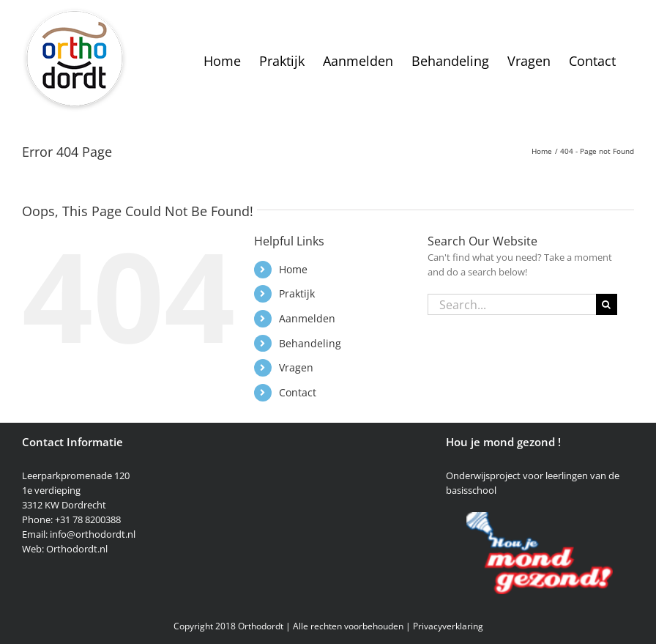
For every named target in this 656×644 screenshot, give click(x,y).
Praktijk (297, 293)
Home (293, 269)
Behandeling (310, 343)
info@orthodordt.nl (93, 534)
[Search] (607, 304)
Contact (298, 392)
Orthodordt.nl (77, 549)
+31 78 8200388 (88, 519)
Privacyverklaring (448, 626)
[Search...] (512, 304)
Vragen (296, 367)
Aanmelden (307, 318)
